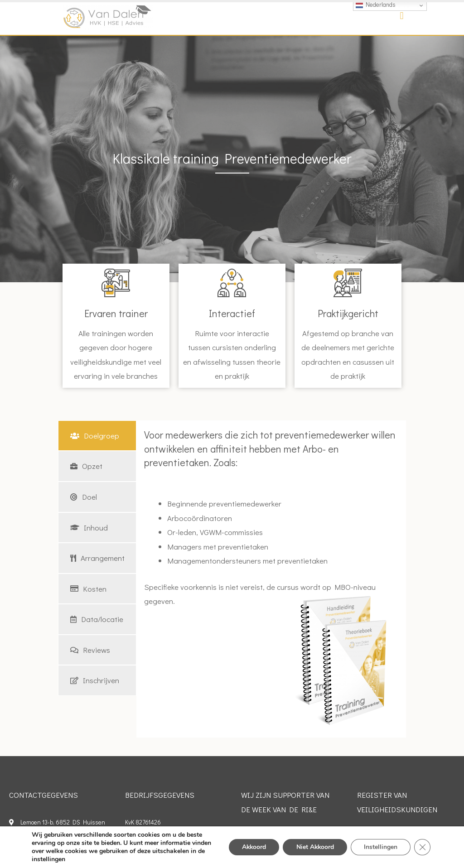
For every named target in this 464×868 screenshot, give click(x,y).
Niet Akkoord (313, 847)
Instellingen (380, 847)
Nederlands (375, 5)
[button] (402, 16)
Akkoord (251, 847)
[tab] (97, 436)
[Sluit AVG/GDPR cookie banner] (422, 847)
